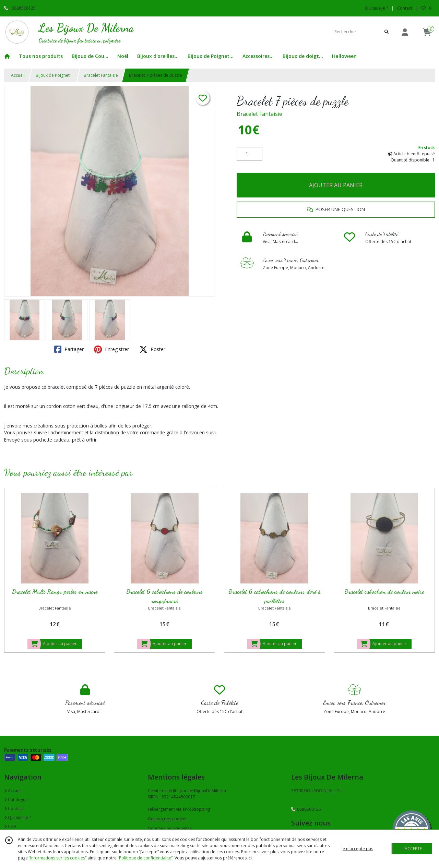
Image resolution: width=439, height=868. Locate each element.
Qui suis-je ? (17, 817)
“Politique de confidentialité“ (145, 858)
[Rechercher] (387, 32)
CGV (10, 826)
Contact (405, 8)
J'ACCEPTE (412, 849)
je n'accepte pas (357, 849)
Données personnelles (170, 828)
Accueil (18, 75)
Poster (152, 349)
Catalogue (16, 800)
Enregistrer (111, 349)
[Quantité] (250, 154)
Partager (69, 349)
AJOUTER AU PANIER (336, 185)
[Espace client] (405, 32)
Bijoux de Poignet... (54, 75)
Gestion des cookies (168, 819)
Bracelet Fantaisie (101, 75)
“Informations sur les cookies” (58, 858)
